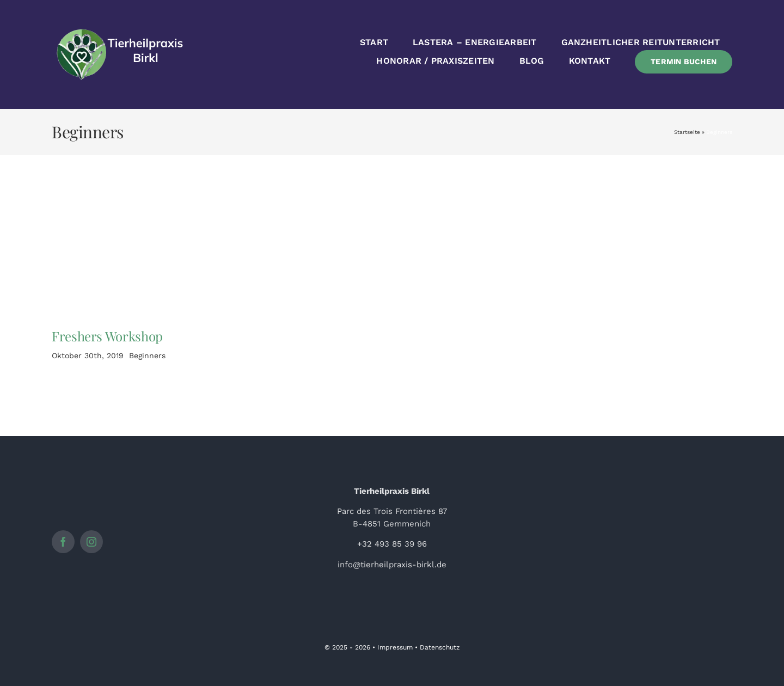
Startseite (687, 132)
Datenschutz (440, 647)
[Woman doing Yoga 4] (129, 208)
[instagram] (91, 542)
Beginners (147, 356)
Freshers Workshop (107, 336)
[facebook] (63, 542)
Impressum (395, 647)
